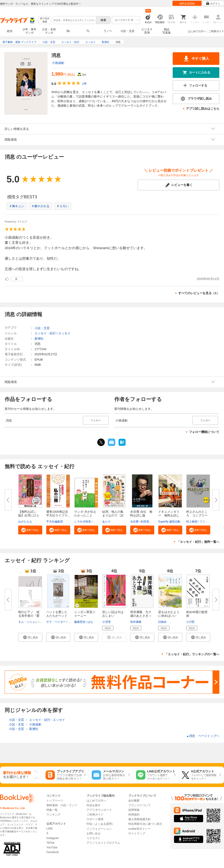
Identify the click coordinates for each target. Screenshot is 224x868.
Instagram (53, 838)
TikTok (50, 843)
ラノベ (108, 31)
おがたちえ (25, 522)
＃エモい (63, 206)
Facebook (53, 852)
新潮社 (39, 339)
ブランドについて (140, 805)
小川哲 (190, 622)
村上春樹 (192, 522)
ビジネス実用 (147, 31)
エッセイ (64, 333)
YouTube (52, 847)
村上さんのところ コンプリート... (197, 515)
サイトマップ (137, 833)
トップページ (55, 801)
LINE (50, 829)
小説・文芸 (127, 31)
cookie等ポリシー (139, 829)
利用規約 (134, 815)
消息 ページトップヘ (203, 736)
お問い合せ (94, 833)
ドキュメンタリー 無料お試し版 (169, 515)
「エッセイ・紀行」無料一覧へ (198, 542)
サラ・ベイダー (56, 622)
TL (88, 31)
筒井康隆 (136, 622)
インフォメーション (99, 829)
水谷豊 (134, 522)
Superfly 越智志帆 (169, 522)
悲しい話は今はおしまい (113, 614)
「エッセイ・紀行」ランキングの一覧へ (192, 654)
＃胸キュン (17, 206)
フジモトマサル (209, 522)
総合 (10, 31)
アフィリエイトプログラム (103, 843)
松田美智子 (148, 522)
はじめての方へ (197, 31)
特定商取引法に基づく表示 (145, 824)
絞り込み (45, 20)
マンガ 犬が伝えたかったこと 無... (85, 515)
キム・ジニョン (28, 622)
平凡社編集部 (55, 522)
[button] (30, 530)
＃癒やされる (40, 206)
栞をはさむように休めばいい (169, 614)
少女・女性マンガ (49, 31)
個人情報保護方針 (140, 819)
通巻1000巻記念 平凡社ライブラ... (59, 514)
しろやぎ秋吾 (83, 522)
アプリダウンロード (99, 810)
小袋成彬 (58, 63)
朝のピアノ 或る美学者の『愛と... (29, 616)
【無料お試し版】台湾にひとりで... (29, 515)
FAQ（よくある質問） (101, 824)
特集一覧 (52, 810)
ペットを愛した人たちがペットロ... (57, 616)
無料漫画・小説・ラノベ (62, 805)
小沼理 (106, 622)
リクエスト (94, 838)
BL (69, 31)
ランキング (53, 815)
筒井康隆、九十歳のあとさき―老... (141, 616)
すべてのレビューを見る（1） (199, 293)
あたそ (106, 522)
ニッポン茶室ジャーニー (85, 614)
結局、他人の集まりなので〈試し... (113, 515)
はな (90, 622)
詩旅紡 (162, 622)
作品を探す (94, 805)
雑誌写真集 (167, 31)
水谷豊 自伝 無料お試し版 (141, 514)
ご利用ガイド (216, 31)
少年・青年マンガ (29, 31)
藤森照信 (80, 622)
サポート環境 (95, 819)
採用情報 (134, 810)
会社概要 (134, 801)
